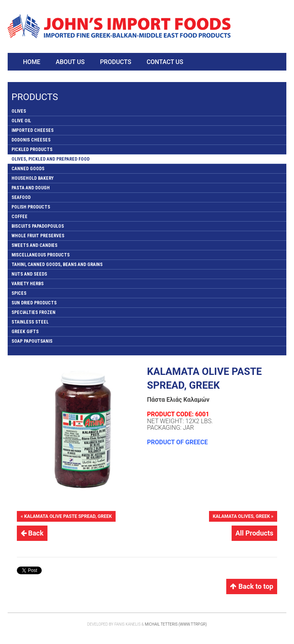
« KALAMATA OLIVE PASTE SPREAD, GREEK (66, 516)
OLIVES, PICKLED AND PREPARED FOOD (51, 159)
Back (32, 533)
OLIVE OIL (21, 121)
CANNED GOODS (28, 169)
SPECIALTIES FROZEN (33, 312)
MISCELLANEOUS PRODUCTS (41, 255)
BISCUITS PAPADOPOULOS (38, 226)
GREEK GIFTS (25, 332)
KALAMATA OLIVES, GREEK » (243, 516)
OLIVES (19, 111)
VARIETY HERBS (28, 284)
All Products (254, 533)
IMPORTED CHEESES (33, 130)
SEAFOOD (21, 197)
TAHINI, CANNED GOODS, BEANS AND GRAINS (57, 264)
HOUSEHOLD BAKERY (33, 178)
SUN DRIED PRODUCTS (34, 303)
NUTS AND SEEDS (29, 274)
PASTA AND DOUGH (31, 188)
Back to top (252, 586)
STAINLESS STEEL (30, 322)
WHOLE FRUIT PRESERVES (38, 236)
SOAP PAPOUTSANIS (32, 341)
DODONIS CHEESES (31, 140)
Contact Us (165, 62)
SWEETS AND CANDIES (34, 245)
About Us (70, 62)
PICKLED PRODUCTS (32, 149)
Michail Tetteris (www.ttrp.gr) (176, 624)
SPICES (19, 293)
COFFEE (20, 217)
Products (116, 62)
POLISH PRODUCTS (31, 207)
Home (32, 62)
